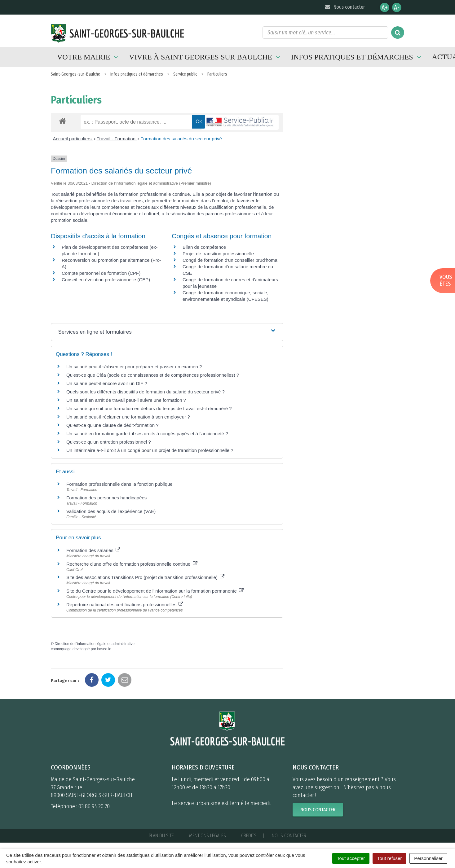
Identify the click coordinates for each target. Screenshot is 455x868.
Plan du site (161, 836)
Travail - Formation (117, 139)
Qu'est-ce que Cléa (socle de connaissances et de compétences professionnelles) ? (153, 375)
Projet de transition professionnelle (218, 254)
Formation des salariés (93, 550)
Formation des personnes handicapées (106, 498)
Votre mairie (88, 57)
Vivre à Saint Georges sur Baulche (205, 57)
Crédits (249, 836)
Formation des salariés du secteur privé (181, 139)
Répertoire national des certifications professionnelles (125, 605)
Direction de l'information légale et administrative (95, 644)
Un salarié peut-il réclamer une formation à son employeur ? (128, 417)
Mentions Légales (208, 836)
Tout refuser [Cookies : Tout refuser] (389, 858)
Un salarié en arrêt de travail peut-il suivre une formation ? (126, 400)
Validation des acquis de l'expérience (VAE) (112, 511)
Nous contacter (345, 7)
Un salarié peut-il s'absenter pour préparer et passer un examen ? (134, 367)
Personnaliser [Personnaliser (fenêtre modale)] (428, 858)
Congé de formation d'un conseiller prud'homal (230, 260)
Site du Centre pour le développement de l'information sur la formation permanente (155, 591)
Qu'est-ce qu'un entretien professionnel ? (109, 442)
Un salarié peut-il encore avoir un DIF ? (107, 383)
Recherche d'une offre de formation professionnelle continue (132, 564)
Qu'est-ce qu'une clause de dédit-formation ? (113, 425)
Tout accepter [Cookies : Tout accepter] (351, 858)
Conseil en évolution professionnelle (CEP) (106, 280)
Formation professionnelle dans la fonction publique (119, 484)
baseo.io (104, 649)
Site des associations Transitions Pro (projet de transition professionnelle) (145, 577)
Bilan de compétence (204, 247)
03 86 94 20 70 (94, 806)
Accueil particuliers (73, 139)
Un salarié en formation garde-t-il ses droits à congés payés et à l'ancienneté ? (147, 434)
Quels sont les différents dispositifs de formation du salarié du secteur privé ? (146, 392)
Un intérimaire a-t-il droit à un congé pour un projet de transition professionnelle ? (150, 450)
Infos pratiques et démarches (357, 57)
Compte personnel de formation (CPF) (101, 273)
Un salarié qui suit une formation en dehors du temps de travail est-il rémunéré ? (149, 408)
